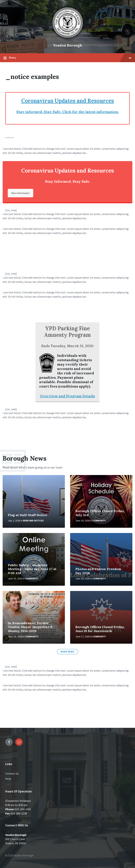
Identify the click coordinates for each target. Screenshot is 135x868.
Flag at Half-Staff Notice (28, 515)
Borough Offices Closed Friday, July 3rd (100, 513)
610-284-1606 (23, 809)
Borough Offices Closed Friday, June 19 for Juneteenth (100, 629)
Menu (67, 58)
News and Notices (33, 521)
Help (8, 779)
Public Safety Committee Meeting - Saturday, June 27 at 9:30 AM (32, 569)
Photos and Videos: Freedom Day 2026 (98, 571)
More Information (20, 193)
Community (99, 521)
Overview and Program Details (67, 396)
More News (67, 652)
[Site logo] (67, 39)
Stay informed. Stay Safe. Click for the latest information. (68, 112)
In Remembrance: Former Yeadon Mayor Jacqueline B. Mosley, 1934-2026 (30, 627)
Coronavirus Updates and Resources (68, 101)
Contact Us (12, 773)
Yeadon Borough (68, 45)
